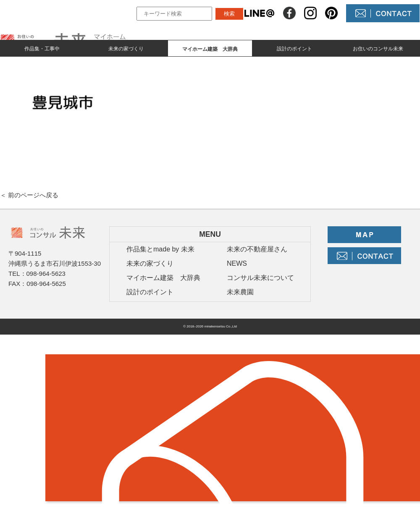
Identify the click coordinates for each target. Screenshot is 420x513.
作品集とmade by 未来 (160, 249)
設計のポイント (294, 49)
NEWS (237, 263)
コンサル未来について (260, 278)
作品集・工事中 (42, 49)
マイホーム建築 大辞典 (163, 278)
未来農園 (240, 292)
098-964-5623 (46, 274)
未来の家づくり (126, 49)
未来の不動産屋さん (257, 249)
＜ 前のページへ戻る (29, 195)
